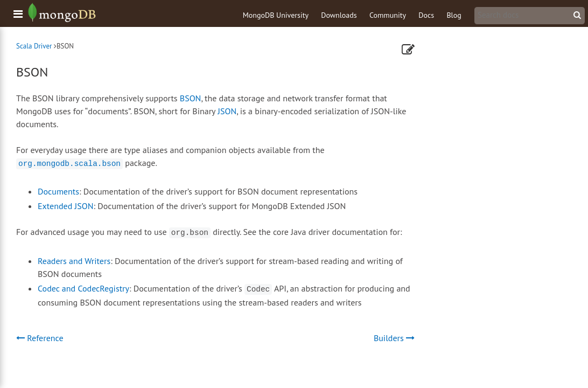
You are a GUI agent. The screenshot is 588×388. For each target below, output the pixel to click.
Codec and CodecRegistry (83, 288)
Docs (426, 15)
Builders (394, 338)
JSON (227, 111)
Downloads (339, 15)
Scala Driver (34, 46)
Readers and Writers (74, 261)
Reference (40, 338)
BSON (191, 98)
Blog (454, 15)
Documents (58, 191)
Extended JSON (65, 206)
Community (388, 15)
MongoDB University (276, 15)
